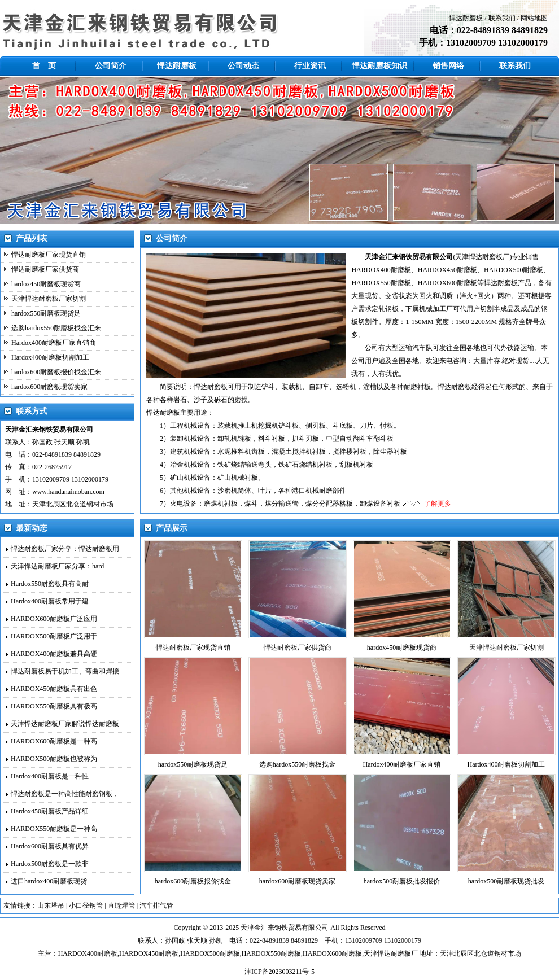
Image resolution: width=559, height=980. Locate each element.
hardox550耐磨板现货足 (46, 313)
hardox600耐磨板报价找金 (193, 881)
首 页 (44, 66)
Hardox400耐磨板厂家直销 (402, 764)
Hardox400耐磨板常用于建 (50, 601)
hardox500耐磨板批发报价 (402, 881)
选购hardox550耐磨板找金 (297, 764)
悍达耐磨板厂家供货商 (45, 269)
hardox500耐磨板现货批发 (506, 881)
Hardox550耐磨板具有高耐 (50, 584)
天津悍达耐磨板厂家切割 (49, 299)
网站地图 (534, 18)
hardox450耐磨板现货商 (46, 284)
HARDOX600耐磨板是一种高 (54, 741)
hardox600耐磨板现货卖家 (49, 387)
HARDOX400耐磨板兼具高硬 (54, 654)
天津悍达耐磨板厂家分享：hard (57, 566)
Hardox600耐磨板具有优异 (50, 846)
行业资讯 (310, 66)
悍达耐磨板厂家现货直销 (49, 255)
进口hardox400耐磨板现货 (49, 881)
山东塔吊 (51, 905)
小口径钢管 (86, 905)
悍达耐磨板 (466, 18)
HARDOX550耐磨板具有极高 (54, 706)
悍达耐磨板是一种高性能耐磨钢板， (65, 794)
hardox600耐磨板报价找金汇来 (56, 372)
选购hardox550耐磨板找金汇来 (56, 328)
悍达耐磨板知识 (379, 66)
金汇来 (264, 928)
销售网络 (448, 66)
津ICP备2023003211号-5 (279, 972)
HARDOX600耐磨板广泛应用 (54, 619)
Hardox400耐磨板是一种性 (50, 776)
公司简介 (111, 66)
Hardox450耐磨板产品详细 (50, 811)
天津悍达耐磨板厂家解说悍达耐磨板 (65, 724)
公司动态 (243, 66)
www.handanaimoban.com (68, 492)
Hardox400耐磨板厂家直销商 (54, 343)
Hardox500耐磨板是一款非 (50, 864)
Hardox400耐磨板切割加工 (50, 357)
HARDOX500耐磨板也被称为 (54, 759)
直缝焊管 (121, 905)
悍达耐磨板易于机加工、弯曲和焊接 (65, 671)
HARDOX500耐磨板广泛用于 (54, 636)
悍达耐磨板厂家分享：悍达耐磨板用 (65, 549)
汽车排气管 (156, 905)
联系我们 (502, 18)
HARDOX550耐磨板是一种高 (54, 829)
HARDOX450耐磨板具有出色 (54, 689)
